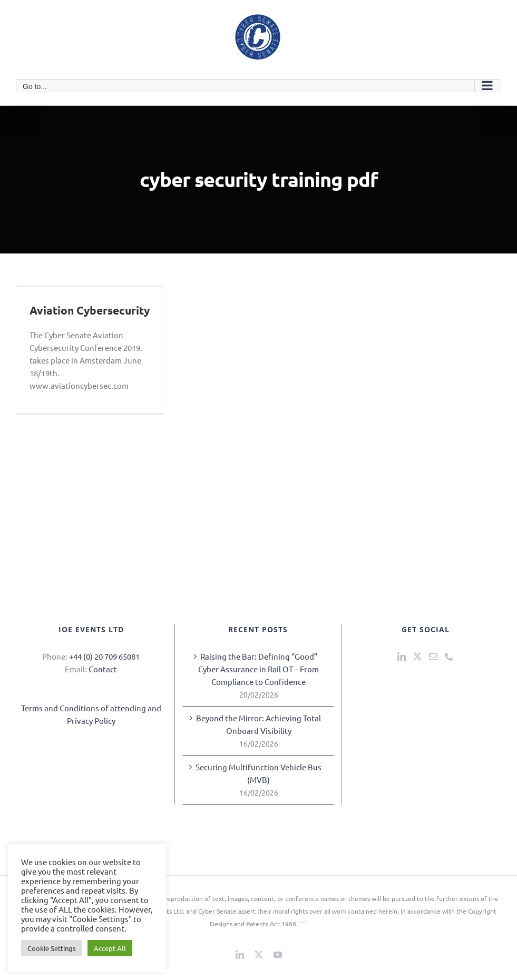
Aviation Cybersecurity (90, 310)
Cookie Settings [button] (52, 948)
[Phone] (449, 656)
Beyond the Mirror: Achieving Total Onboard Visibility (258, 724)
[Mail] (433, 656)
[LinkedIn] (402, 656)
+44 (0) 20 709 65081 (104, 656)
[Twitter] (417, 656)
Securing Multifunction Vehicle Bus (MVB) (258, 773)
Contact (103, 669)
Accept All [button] (110, 948)
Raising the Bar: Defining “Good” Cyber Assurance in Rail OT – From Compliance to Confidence (258, 669)
